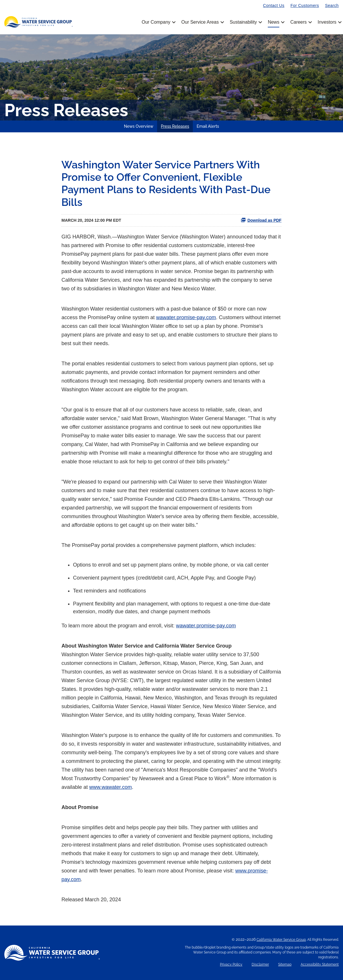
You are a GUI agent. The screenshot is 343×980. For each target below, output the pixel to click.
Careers (301, 22)
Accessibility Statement (320, 965)
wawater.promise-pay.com (186, 317)
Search (332, 5)
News (276, 22)
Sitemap (285, 965)
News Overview (139, 126)
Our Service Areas (202, 22)
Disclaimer (260, 965)
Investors (327, 22)
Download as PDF (261, 220)
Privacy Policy (231, 965)
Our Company (158, 22)
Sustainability (245, 22)
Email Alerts (208, 126)
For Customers (305, 5)
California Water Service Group (281, 940)
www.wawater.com (110, 787)
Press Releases (175, 126)
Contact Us (274, 5)
